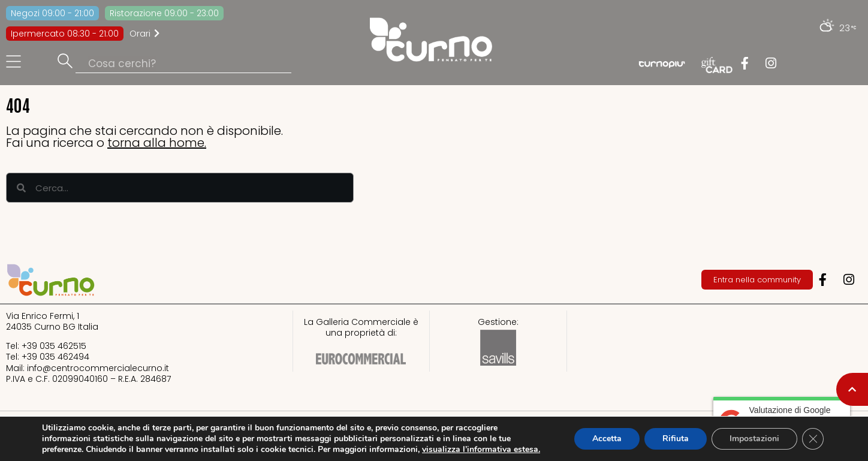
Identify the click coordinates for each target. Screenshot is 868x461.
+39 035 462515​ (54, 346)
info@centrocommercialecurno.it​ (98, 368)
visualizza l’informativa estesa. (481, 449)
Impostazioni (754, 439)
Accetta (607, 439)
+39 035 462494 (55, 357)
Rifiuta (676, 439)
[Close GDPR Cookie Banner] (813, 439)
